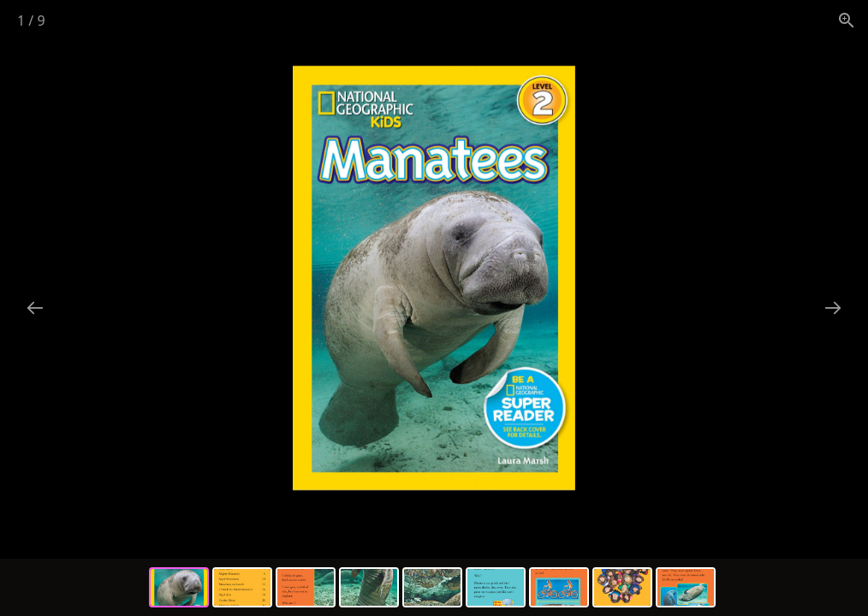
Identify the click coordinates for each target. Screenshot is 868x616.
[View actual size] (847, 20)
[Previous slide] (35, 308)
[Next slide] (833, 308)
